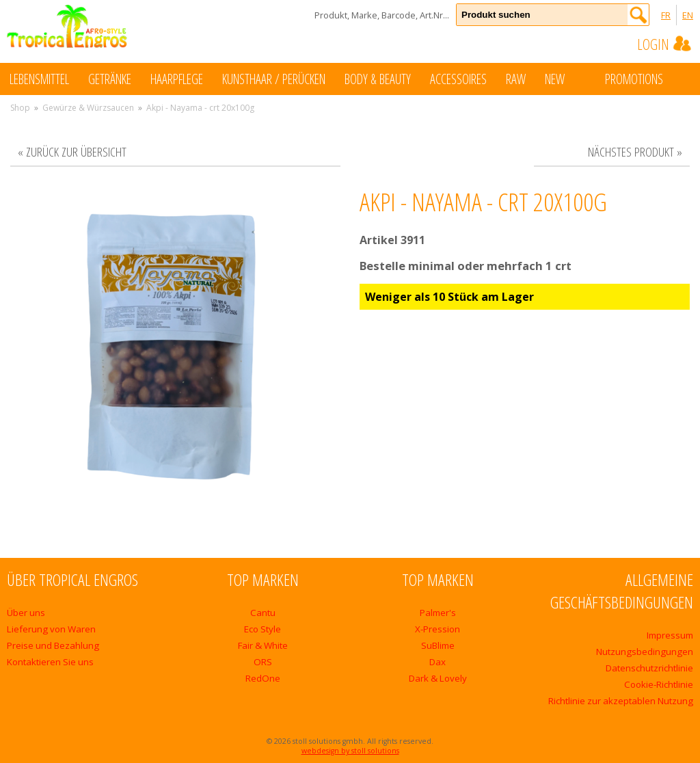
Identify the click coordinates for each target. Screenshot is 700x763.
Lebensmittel (39, 79)
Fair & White (263, 645)
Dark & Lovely (438, 678)
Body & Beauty (378, 79)
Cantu (263, 613)
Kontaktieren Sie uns (50, 662)
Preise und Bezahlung (53, 645)
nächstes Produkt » (635, 151)
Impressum (670, 635)
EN (688, 15)
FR (666, 15)
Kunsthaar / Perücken (274, 79)
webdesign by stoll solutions (350, 751)
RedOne (263, 678)
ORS (263, 662)
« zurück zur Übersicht (72, 151)
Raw (516, 79)
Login (665, 44)
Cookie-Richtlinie (659, 684)
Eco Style (262, 629)
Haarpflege (177, 79)
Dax (437, 662)
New (568, 78)
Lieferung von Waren (51, 629)
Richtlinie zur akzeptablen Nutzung (621, 701)
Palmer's (438, 613)
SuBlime (438, 645)
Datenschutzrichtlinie (649, 668)
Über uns (26, 613)
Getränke (110, 79)
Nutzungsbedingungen (645, 652)
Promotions (648, 78)
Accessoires (458, 79)
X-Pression (437, 629)
